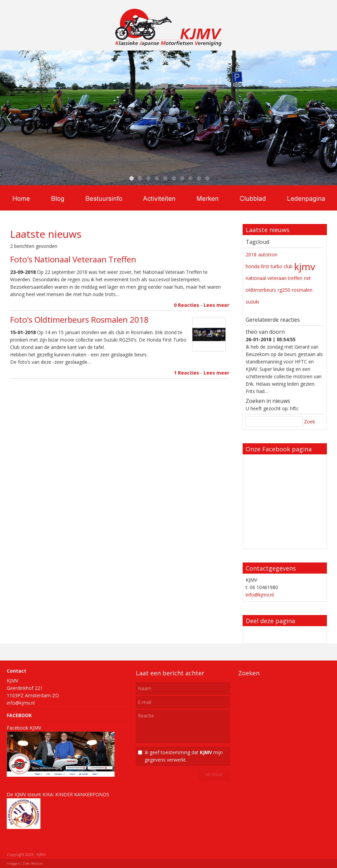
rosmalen (302, 290)
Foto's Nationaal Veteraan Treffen (73, 259)
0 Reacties (187, 305)
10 (207, 179)
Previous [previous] (9, 118)
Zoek (310, 422)
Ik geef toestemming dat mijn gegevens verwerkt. (184, 756)
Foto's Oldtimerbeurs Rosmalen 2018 (79, 319)
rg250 (284, 290)
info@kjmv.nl (260, 595)
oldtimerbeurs (261, 290)
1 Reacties (187, 373)
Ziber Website (33, 863)
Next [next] (328, 118)
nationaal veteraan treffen (274, 278)
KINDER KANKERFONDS (82, 794)
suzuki (252, 302)
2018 (251, 254)
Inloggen (13, 863)
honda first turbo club (269, 266)
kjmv (305, 266)
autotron (268, 254)
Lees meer (216, 305)
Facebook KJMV (24, 728)
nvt (307, 278)
